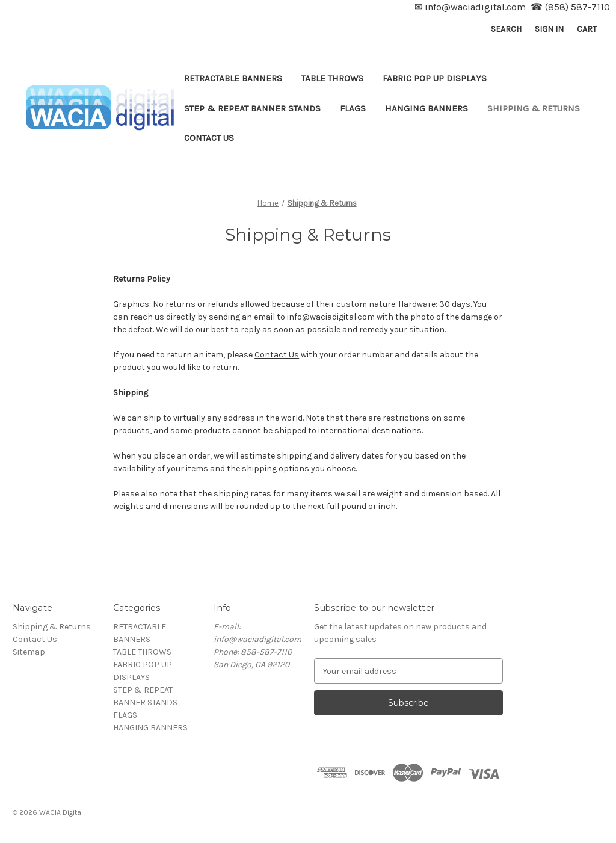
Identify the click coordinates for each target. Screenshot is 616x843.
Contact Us (209, 138)
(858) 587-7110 (577, 7)
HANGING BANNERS (427, 108)
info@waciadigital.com (475, 7)
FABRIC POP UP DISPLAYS (435, 78)
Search (506, 29)
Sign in (549, 29)
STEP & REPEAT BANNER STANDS (252, 108)
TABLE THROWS (332, 78)
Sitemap (29, 652)
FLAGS (353, 108)
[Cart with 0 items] (587, 29)
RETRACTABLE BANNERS (233, 78)
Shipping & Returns (534, 108)
